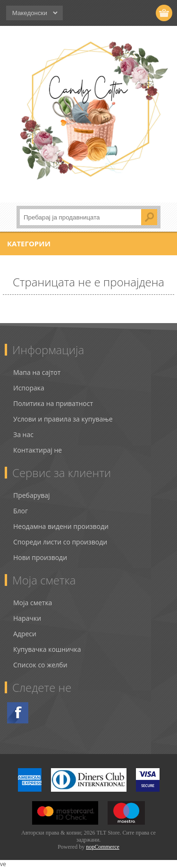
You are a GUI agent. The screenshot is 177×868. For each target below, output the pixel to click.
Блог (21, 511)
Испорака (29, 388)
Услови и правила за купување (63, 419)
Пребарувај (32, 495)
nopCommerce (103, 847)
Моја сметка (33, 603)
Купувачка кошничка (47, 649)
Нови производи (40, 557)
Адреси (25, 634)
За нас (23, 434)
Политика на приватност (53, 403)
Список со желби (40, 665)
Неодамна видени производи (61, 526)
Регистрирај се (110, 13)
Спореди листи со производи (60, 542)
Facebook (18, 713)
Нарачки (27, 618)
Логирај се (128, 13)
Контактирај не (38, 450)
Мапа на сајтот (37, 372)
